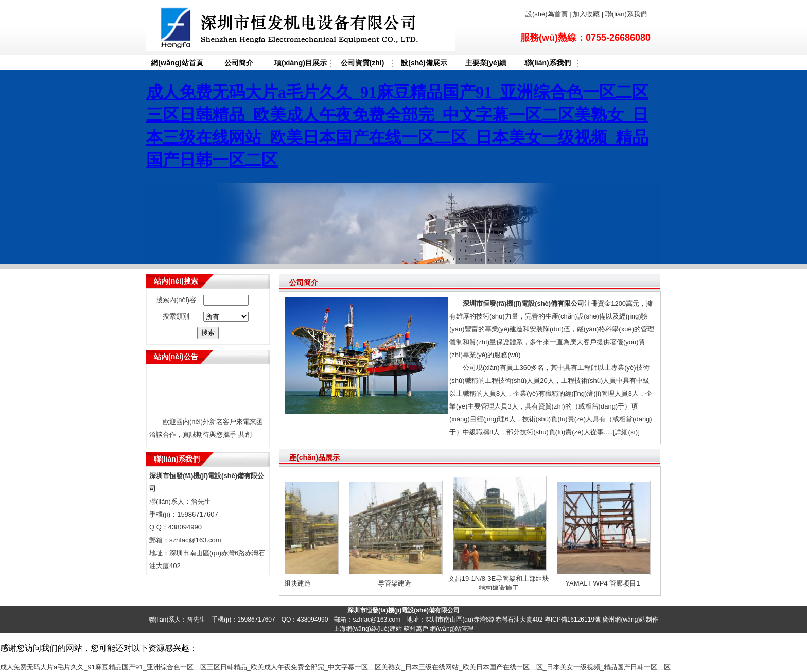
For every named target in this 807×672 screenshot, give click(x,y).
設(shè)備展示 (424, 63)
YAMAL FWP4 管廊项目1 (604, 583)
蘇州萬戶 (416, 629)
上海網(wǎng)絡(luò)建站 (368, 629)
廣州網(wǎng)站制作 (630, 620)
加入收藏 (586, 14)
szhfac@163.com (195, 540)
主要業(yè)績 (486, 63)
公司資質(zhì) (363, 63)
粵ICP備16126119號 (573, 620)
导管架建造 (397, 583)
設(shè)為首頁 (547, 14)
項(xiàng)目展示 (301, 63)
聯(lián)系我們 (625, 14)
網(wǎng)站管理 (452, 629)
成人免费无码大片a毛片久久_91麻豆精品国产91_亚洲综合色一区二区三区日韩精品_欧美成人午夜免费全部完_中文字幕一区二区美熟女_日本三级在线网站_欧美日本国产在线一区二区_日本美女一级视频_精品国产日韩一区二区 (335, 667)
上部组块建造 (293, 583)
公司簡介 (239, 63)
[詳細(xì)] (626, 432)
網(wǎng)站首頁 (177, 63)
